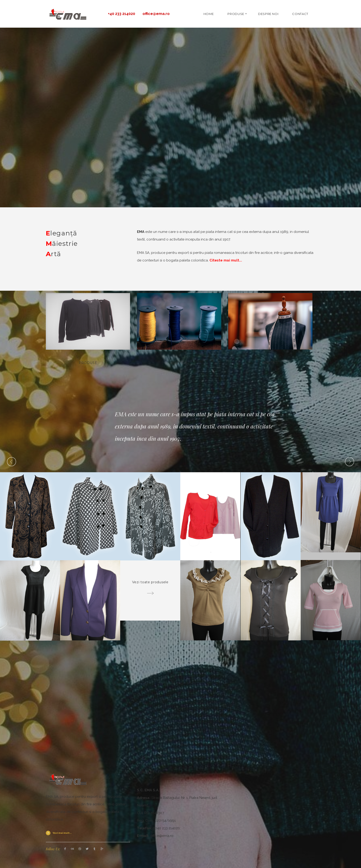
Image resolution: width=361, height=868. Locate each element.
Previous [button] (12, 462)
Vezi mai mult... (62, 833)
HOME (209, 14)
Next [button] (349, 462)
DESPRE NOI (268, 14)
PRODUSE (236, 14)
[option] (180, 426)
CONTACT (300, 14)
